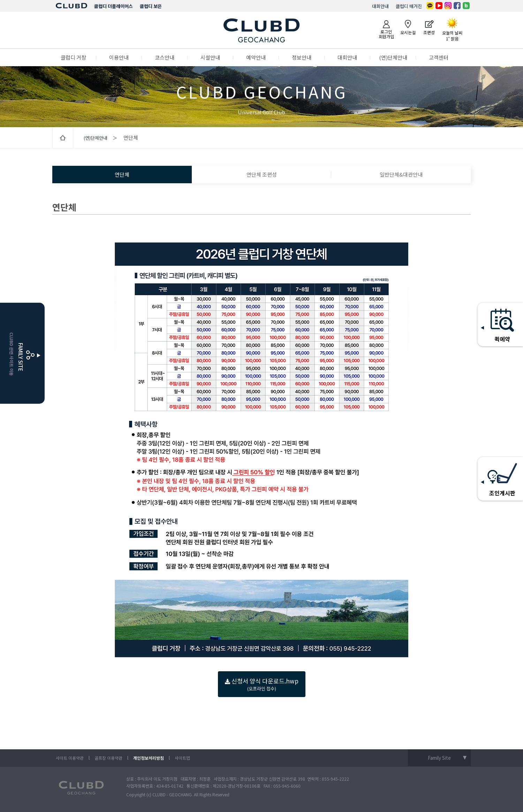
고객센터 (439, 57)
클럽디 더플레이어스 (113, 6)
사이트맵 (182, 758)
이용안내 (119, 57)
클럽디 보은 (151, 6)
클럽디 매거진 (409, 6)
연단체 (122, 174)
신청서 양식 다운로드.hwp (262, 684)
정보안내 (302, 57)
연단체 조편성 (262, 174)
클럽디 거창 (73, 57)
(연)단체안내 (393, 57)
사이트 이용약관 (70, 758)
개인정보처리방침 (149, 758)
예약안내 (256, 57)
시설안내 (210, 57)
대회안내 (380, 6)
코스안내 (165, 57)
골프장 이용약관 (108, 758)
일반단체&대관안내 (401, 174)
